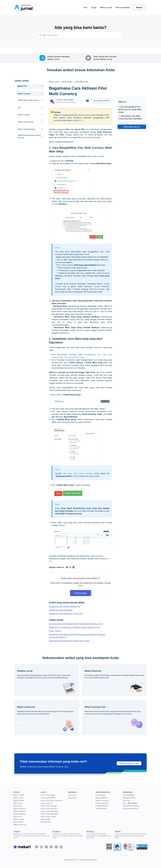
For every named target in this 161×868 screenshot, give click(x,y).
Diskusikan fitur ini (132, 127)
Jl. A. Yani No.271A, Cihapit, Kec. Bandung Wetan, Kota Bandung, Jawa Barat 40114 (99, 836)
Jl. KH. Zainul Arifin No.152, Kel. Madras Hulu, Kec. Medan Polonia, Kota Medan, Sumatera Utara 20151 (131, 836)
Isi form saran (81, 593)
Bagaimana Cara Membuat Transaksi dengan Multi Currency (75, 627)
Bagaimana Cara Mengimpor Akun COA (66, 614)
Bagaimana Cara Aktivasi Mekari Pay (65, 606)
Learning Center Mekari (65, 100)
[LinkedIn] (73, 568)
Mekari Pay (18, 817)
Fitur (86, 7)
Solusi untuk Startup (48, 795)
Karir (125, 803)
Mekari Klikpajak (19, 814)
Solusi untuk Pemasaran (50, 811)
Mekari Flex (18, 806)
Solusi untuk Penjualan (49, 808)
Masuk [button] (139, 7)
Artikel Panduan (101, 808)
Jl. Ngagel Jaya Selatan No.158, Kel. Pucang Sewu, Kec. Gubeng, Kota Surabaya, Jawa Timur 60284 (68, 836)
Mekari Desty (18, 822)
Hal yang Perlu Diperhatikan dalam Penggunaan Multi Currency (76, 624)
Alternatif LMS (46, 822)
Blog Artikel (72, 798)
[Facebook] (67, 568)
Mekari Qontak (19, 800)
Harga (94, 7)
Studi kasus (72, 795)
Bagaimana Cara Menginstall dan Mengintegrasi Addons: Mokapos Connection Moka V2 (77, 636)
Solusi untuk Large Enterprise (52, 800)
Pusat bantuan (101, 795)
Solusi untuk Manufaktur (50, 814)
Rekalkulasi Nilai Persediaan (61, 610)
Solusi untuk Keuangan (49, 806)
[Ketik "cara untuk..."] (80, 35)
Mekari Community (102, 800)
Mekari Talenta (19, 795)
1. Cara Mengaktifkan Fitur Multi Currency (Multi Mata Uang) (130, 109)
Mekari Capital (19, 819)
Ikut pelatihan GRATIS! (102, 101)
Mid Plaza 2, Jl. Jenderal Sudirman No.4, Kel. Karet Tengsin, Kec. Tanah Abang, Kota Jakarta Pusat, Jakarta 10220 (32, 836)
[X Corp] (70, 568)
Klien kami (127, 800)
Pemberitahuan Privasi (131, 806)
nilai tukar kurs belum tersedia (78, 473)
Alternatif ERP (46, 819)
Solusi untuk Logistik (48, 817)
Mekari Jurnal (106, 7)
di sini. (81, 120)
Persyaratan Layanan (131, 808)
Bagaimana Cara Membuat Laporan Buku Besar (69, 641)
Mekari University (20, 825)
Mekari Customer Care (129, 763)
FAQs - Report (55, 631)
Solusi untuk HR (47, 803)
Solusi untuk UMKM (48, 798)
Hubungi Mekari (101, 798)
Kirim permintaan (123, 7)
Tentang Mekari (129, 795)
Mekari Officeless (20, 811)
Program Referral (102, 803)
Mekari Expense (19, 808)
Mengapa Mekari (129, 798)
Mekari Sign (18, 803)
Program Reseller (102, 806)
